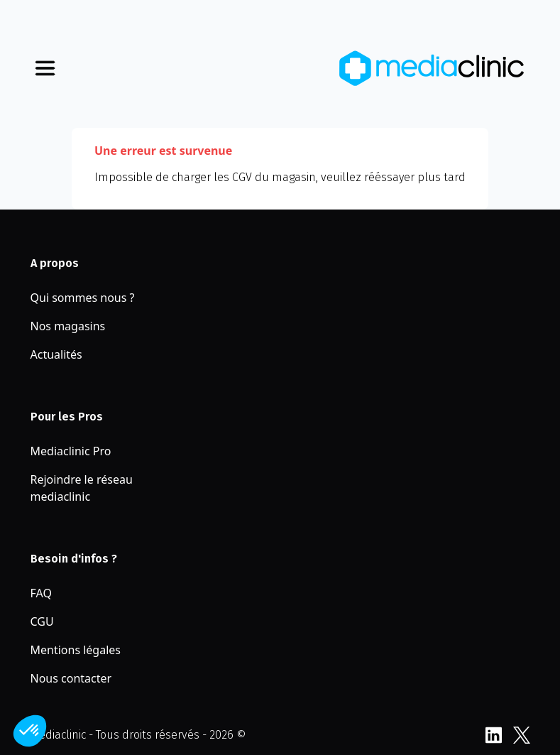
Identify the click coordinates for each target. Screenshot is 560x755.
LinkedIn (494, 735)
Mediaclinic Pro (71, 451)
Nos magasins (68, 326)
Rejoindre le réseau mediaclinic (82, 488)
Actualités (56, 354)
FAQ (41, 593)
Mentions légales (76, 650)
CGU (42, 621)
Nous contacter (71, 678)
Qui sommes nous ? (83, 298)
